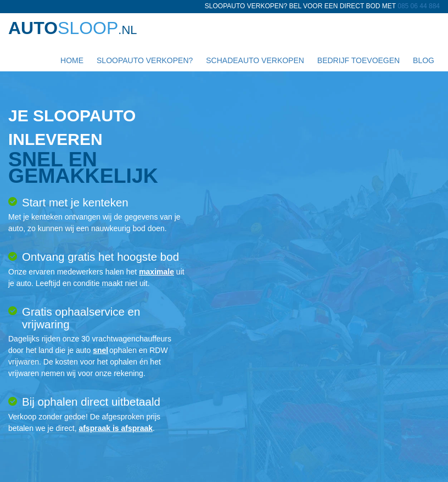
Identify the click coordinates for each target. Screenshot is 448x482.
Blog (422, 60)
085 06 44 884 (419, 6)
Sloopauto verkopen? (144, 60)
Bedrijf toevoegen (357, 60)
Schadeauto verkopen (254, 60)
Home (71, 60)
